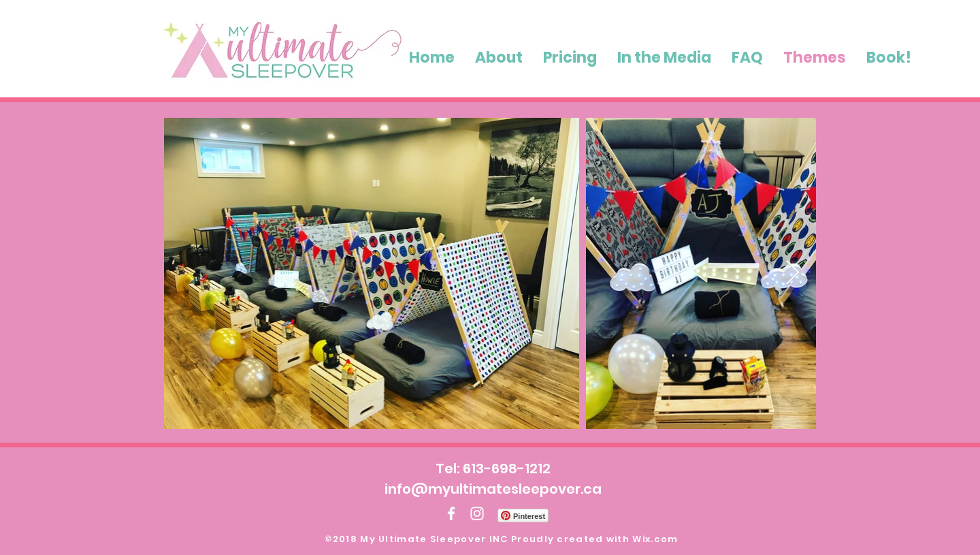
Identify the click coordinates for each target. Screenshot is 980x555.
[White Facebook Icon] (451, 513)
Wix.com (655, 539)
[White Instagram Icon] (477, 513)
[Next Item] (793, 273)
